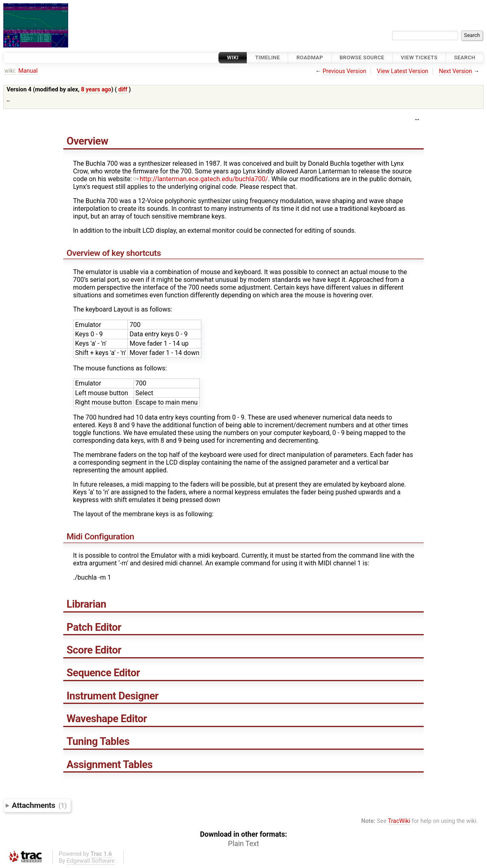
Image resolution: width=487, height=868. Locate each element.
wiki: (10, 71)
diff (123, 90)
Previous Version (344, 71)
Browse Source (362, 57)
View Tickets (419, 57)
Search (465, 57)
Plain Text (243, 844)
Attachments (39, 805)
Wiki (233, 57)
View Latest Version (403, 71)
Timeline (268, 57)
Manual (28, 71)
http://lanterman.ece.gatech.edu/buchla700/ (201, 179)
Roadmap (310, 57)
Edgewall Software (91, 861)
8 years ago (96, 90)
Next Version (455, 71)
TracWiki (399, 821)
